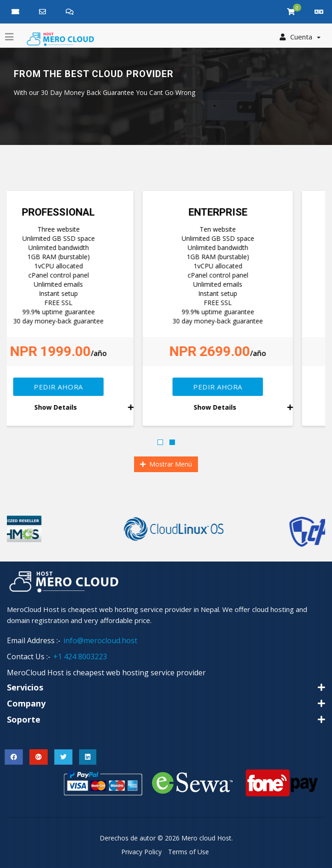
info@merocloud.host (100, 640)
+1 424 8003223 (80, 657)
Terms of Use (189, 852)
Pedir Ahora (87, 387)
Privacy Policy (141, 852)
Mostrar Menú (166, 464)
